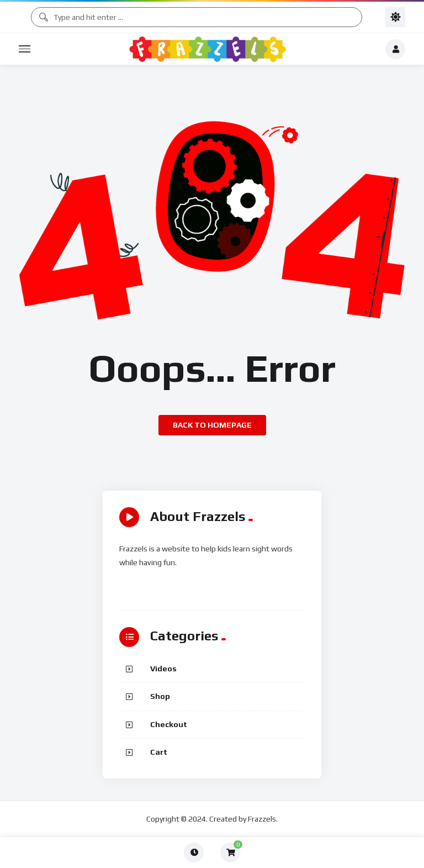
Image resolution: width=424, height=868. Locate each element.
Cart (159, 752)
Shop (160, 696)
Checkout (169, 724)
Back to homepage (212, 425)
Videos (163, 669)
